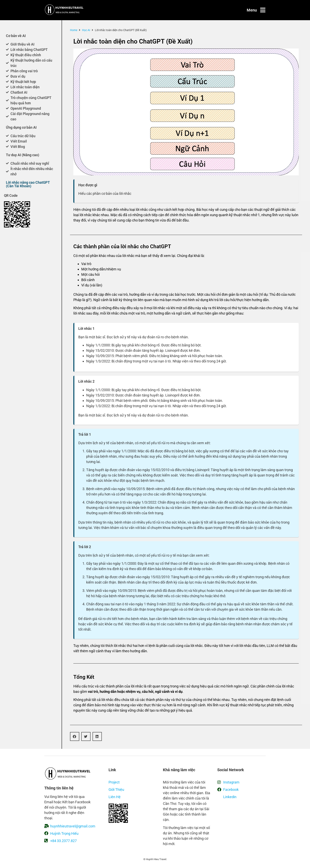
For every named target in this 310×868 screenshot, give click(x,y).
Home (74, 30)
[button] (75, 736)
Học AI (86, 30)
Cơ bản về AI (16, 36)
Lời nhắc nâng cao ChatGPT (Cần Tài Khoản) (28, 184)
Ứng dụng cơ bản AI (21, 127)
